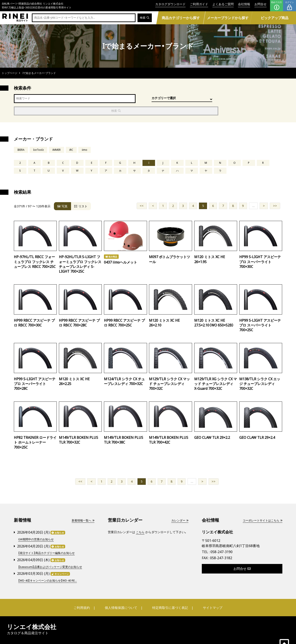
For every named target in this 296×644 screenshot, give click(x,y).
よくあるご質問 (223, 4)
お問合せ (260, 4)
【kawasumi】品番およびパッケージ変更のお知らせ (53, 555)
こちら (141, 521)
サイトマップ (208, 595)
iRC (74, 138)
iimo (87, 138)
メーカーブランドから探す (228, 18)
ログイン (290, 6)
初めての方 (277, 6)
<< (142, 195)
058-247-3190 (222, 541)
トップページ (10, 73)
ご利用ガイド (199, 4)
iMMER (58, 138)
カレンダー (179, 509)
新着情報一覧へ (82, 509)
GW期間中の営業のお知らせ (37, 528)
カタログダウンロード (170, 4)
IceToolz (40, 138)
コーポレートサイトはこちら (261, 509)
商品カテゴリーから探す (181, 18)
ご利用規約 (87, 595)
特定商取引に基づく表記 (168, 595)
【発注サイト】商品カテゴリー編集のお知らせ (49, 542)
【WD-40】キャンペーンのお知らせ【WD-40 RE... (50, 568)
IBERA (21, 138)
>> (275, 195)
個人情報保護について (122, 595)
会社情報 (244, 4)
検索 (144, 18)
